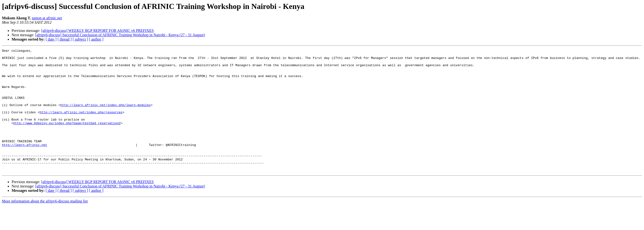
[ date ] (51, 39)
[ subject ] (80, 39)
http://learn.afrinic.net (24, 164)
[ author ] (96, 39)
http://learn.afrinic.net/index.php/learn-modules (105, 116)
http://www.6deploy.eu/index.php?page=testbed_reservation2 (67, 138)
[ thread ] (65, 39)
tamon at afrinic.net (47, 18)
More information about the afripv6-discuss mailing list (45, 226)
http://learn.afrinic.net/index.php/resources (81, 125)
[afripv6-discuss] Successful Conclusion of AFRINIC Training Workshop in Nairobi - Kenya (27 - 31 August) (120, 35)
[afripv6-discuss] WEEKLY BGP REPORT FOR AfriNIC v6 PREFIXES (98, 31)
